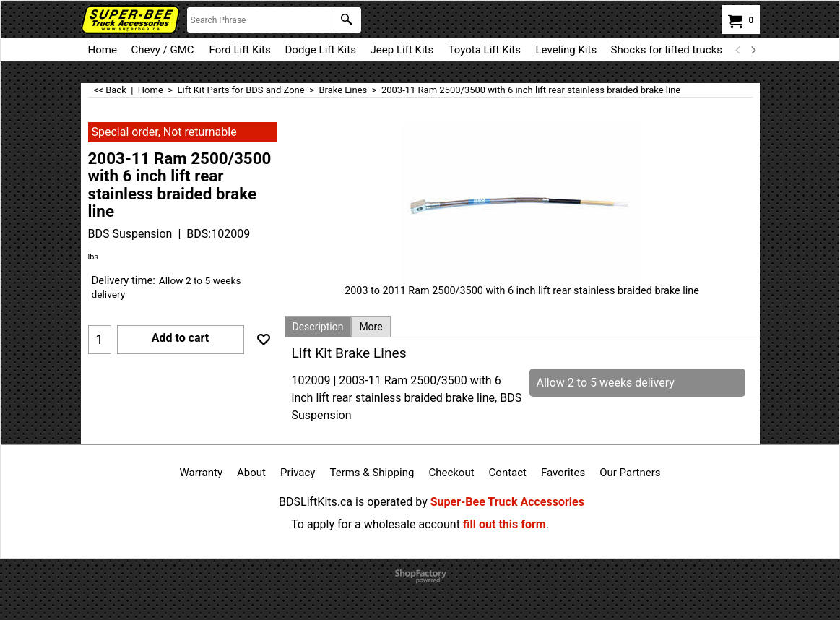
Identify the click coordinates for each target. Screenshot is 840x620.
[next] (753, 50)
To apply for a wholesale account (376, 524)
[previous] (739, 50)
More (371, 327)
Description (318, 327)
